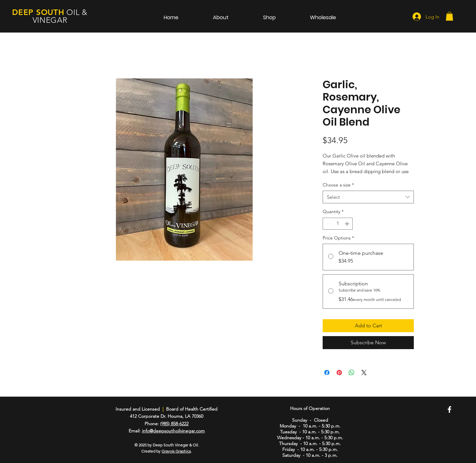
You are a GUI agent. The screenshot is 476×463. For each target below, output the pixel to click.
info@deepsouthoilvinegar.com (173, 431)
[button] (449, 16)
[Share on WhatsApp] (352, 373)
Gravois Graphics (176, 451)
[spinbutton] (338, 224)
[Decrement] (328, 224)
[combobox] (368, 197)
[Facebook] (449, 409)
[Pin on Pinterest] (339, 373)
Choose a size (338, 185)
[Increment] (348, 224)
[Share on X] (364, 373)
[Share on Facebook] (327, 373)
